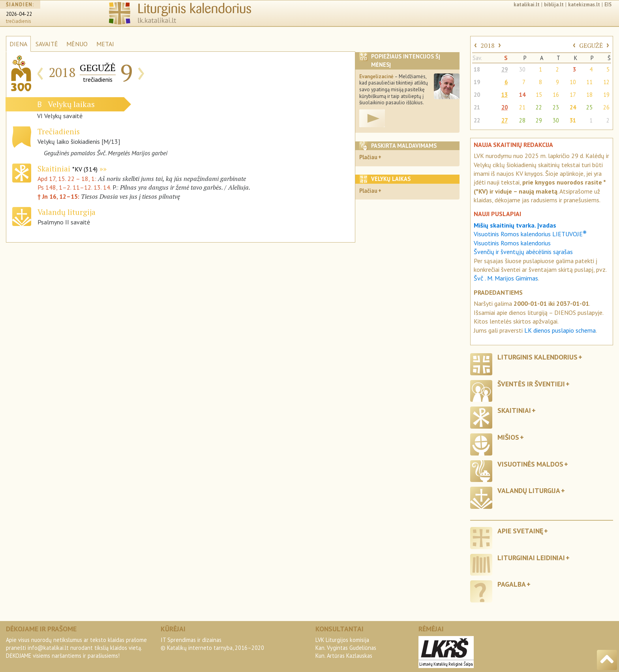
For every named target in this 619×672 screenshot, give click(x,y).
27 (505, 120)
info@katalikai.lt (48, 648)
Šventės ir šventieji (531, 384)
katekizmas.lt (584, 5)
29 (505, 69)
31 (573, 120)
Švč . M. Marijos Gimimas (506, 278)
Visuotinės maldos (530, 464)
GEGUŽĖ (591, 45)
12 (606, 82)
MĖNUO (77, 44)
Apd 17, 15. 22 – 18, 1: (68, 179)
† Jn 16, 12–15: (59, 196)
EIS (608, 5)
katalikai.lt (527, 5)
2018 (488, 45)
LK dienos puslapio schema (560, 330)
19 (477, 82)
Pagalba (512, 584)
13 (505, 95)
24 (573, 107)
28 (522, 120)
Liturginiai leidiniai (531, 558)
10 (573, 82)
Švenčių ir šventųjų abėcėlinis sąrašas (523, 252)
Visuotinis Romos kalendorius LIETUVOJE (530, 234)
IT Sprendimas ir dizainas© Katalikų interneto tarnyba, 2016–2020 (212, 644)
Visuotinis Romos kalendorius (512, 243)
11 (589, 82)
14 (522, 95)
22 (539, 107)
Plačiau (368, 157)
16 (556, 95)
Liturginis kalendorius (537, 357)
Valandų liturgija (529, 490)
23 (556, 107)
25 (589, 107)
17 (573, 95)
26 (606, 107)
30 (522, 69)
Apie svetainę (520, 531)
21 (477, 107)
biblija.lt (554, 5)
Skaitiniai (68, 168)
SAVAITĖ (47, 44)
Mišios (508, 437)
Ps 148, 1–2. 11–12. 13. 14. (74, 187)
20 (477, 95)
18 (477, 69)
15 (539, 95)
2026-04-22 (19, 14)
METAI (105, 44)
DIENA (18, 44)
